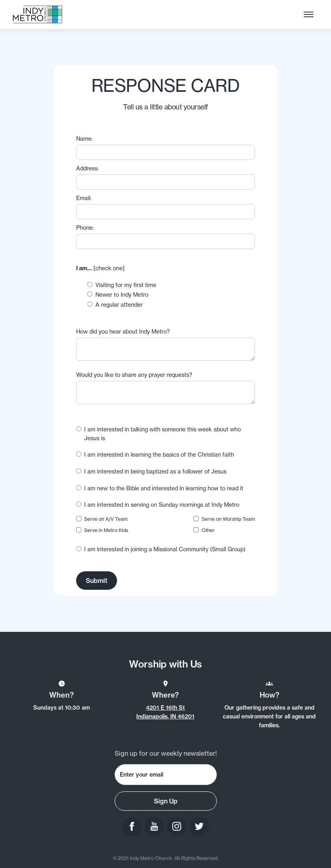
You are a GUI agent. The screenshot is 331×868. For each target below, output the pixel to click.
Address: (87, 168)
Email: (84, 198)
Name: (84, 139)
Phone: (85, 228)
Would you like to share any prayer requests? (134, 375)
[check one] (100, 268)
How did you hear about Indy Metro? (123, 331)
